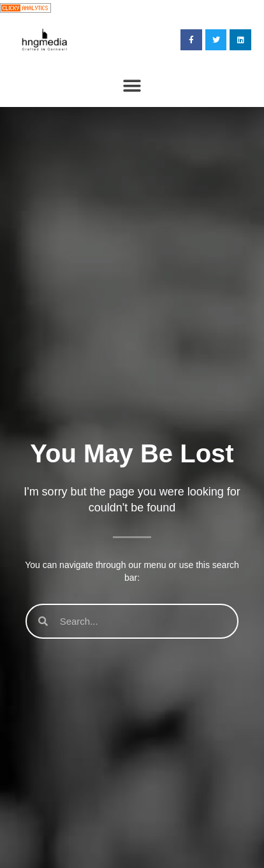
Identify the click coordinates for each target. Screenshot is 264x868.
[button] (132, 86)
